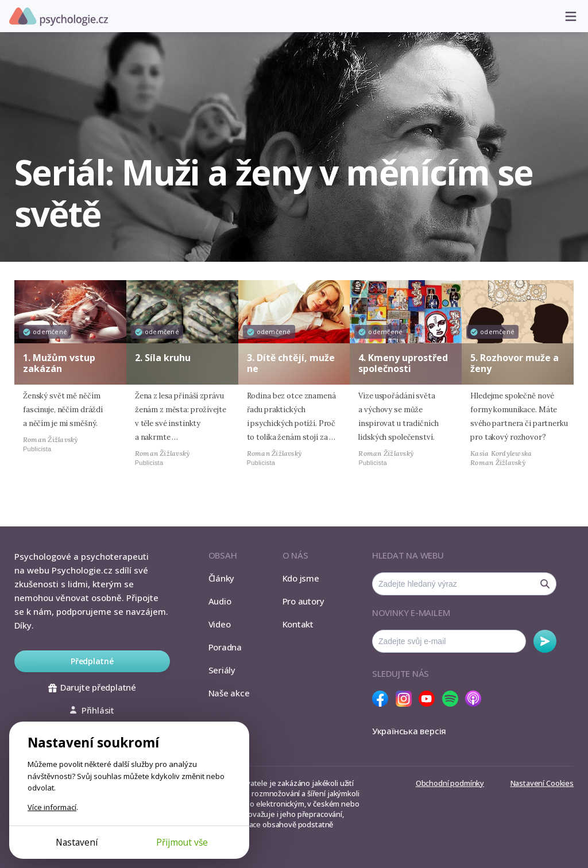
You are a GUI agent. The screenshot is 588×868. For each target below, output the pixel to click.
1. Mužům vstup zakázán (59, 363)
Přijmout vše (182, 842)
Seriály (222, 670)
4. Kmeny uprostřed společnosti (403, 363)
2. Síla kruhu (163, 358)
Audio (220, 601)
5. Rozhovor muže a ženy (514, 363)
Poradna (225, 647)
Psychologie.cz (59, 17)
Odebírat (545, 641)
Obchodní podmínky (450, 783)
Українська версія (409, 731)
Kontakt (298, 624)
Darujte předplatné (92, 687)
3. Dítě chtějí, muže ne (291, 363)
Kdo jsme (301, 578)
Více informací (52, 807)
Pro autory (303, 601)
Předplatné (92, 661)
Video (220, 624)
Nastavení (77, 842)
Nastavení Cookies (542, 783)
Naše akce (229, 693)
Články (222, 578)
